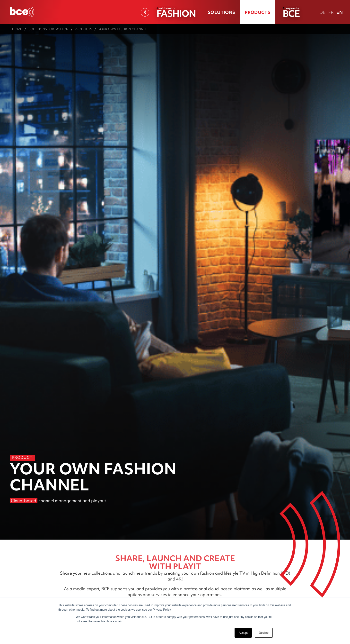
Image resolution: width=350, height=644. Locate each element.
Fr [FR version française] (331, 12)
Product (22, 458)
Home (17, 29)
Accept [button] (243, 633)
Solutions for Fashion (48, 29)
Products (258, 12)
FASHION (176, 13)
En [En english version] (340, 12)
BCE (291, 13)
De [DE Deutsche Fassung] (323, 12)
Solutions (221, 12)
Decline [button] (264, 633)
